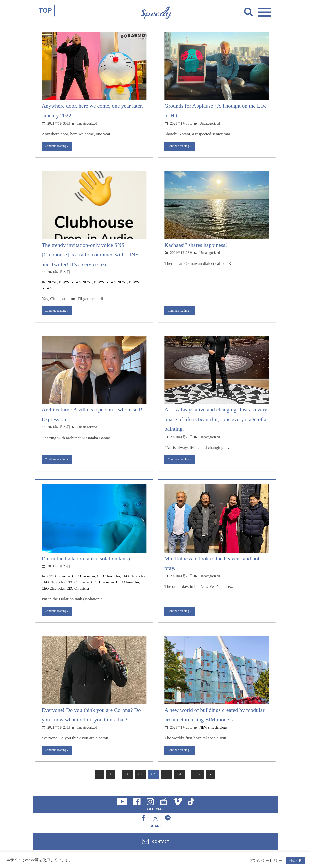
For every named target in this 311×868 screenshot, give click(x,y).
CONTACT (161, 841)
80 (127, 780)
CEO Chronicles (59, 580)
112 (198, 780)
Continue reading (57, 147)
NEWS (52, 283)
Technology (219, 732)
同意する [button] (295, 861)
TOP (45, 10)
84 (179, 780)
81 (140, 780)
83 (166, 780)
